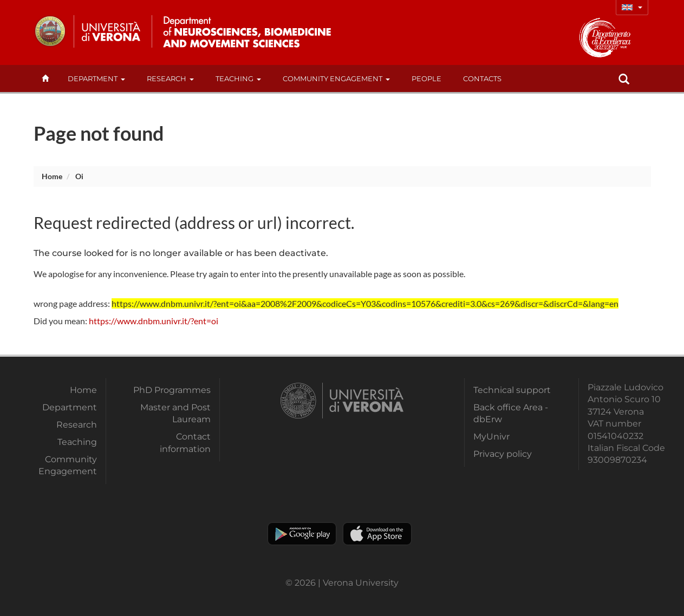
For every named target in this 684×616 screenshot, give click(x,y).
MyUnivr (491, 437)
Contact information (185, 443)
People (426, 78)
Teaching (238, 78)
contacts (482, 78)
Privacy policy (503, 454)
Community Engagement (336, 78)
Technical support (512, 390)
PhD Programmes (172, 390)
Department (96, 78)
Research (170, 78)
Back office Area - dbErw (511, 413)
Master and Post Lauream (175, 413)
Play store (302, 534)
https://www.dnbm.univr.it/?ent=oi (154, 321)
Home (52, 176)
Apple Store (377, 534)
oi (79, 176)
